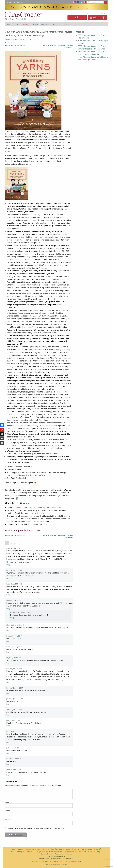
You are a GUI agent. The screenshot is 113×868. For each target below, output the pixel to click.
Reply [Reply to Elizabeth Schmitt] (8, 630)
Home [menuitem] (9, 24)
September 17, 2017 (24, 612)
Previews (20, 849)
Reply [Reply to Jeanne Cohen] (8, 704)
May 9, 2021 (17, 548)
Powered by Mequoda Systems (57, 865)
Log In (103, 13)
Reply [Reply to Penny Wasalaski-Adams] (8, 693)
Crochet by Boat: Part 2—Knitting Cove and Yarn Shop (57, 47)
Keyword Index (65, 849)
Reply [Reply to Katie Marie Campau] (8, 682)
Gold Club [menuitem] (68, 24)
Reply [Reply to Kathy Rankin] (8, 595)
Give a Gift (97, 17)
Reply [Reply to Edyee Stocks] (8, 663)
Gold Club (54, 849)
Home (13, 849)
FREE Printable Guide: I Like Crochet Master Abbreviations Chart (93, 53)
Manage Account (86, 849)
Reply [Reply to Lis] (8, 742)
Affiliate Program (97, 851)
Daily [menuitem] (16, 24)
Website (8, 820)
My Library (75, 849)
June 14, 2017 (18, 759)
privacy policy (77, 861)
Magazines (45, 849)
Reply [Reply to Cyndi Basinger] (8, 578)
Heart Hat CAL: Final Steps (15, 45)
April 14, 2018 (17, 584)
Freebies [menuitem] (35, 24)
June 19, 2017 (18, 600)
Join (77, 17)
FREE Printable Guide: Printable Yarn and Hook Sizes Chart (93, 58)
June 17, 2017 (17, 710)
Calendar (86, 851)
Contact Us (13, 851)
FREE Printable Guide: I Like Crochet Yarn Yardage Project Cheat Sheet (93, 48)
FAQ (80, 851)
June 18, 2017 (17, 658)
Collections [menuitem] (45, 24)
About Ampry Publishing (64, 854)
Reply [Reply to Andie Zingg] (8, 715)
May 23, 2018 (17, 570)
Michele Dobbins (14, 39)
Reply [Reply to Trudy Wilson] (8, 775)
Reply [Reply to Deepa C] (8, 565)
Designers (22, 851)
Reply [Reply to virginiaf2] (12, 618)
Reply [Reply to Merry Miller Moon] (8, 609)
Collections (36, 849)
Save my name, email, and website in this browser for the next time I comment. (36, 828)
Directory (73, 851)
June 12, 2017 (18, 770)
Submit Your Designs (34, 851)
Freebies (28, 849)
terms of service (66, 861)
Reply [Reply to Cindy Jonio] (8, 726)
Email (7, 811)
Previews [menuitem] (25, 24)
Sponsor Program (47, 854)
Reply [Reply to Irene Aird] (8, 641)
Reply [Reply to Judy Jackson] (8, 753)
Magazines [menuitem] (57, 24)
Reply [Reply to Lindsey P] (8, 764)
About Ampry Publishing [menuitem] (15, 2)
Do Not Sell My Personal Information (56, 851)
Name (8, 802)
